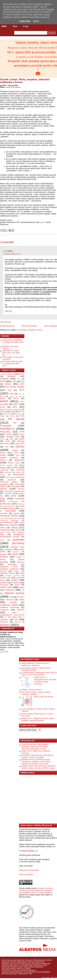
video (22, 600)
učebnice (9, 600)
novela (22, 522)
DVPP (14, 382)
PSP (15, 423)
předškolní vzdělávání (9, 569)
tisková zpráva (14, 593)
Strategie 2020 (13, 437)
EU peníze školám (15, 387)
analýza (15, 450)
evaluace (8, 472)
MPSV (16, 398)
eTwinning (20, 470)
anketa (3, 453)
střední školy (6, 587)
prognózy (16, 552)
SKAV (22, 434)
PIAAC (2, 416)
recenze (3, 571)
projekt (15, 554)
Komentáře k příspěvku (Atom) (30, 330)
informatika (16, 486)
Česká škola (7, 960)
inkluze (18, 87)
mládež (2, 518)
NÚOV (3, 407)
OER (12, 412)
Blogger (46, 978)
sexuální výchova (12, 576)
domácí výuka (14, 463)
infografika (4, 484)
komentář (20, 499)
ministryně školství (9, 516)
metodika (4, 513)
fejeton (19, 472)
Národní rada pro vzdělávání (10, 409)
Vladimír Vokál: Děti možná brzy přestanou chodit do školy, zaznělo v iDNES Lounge (39, 767)
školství (5, 625)
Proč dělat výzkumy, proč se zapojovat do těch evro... (12, 364)
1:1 (1, 374)
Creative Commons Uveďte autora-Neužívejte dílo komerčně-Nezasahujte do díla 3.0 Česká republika (36, 890)
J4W (30, 974)
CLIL (18, 379)
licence (22, 509)
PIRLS (12, 416)
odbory (3, 528)
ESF (22, 384)
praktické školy (18, 547)
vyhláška (13, 602)
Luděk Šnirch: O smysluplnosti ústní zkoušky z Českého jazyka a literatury (45, 681)
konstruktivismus (9, 506)
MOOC (3, 398)
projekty (4, 557)
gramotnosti (20, 477)
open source (5, 532)
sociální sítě (5, 578)
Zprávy (20, 446)
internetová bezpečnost (14, 491)
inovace (21, 489)
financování (19, 475)
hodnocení (12, 480)
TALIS (2, 439)
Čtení (15, 26)
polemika (18, 540)
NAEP (22, 402)
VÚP (7, 447)
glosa (8, 477)
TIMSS (22, 439)
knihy (3, 499)
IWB (12, 394)
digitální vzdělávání (9, 458)
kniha (13, 496)
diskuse (3, 460)
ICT (22, 390)
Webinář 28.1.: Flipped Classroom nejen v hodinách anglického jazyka (38, 719)
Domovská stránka (29, 326)
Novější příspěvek (7, 326)
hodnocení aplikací (9, 482)
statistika (16, 583)
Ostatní (19, 414)
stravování (4, 585)
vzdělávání (4, 610)
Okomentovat (5, 322)
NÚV (15, 407)
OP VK (22, 412)
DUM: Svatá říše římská (43, 697)
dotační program (7, 465)
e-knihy (15, 468)
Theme (4, 972)
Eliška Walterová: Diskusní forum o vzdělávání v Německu (35, 664)
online (17, 530)
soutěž (14, 580)
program (3, 554)
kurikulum (11, 509)
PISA (22, 416)
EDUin (8, 384)
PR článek (16, 419)
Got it (36, 21)
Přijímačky (5, 432)
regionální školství (7, 573)
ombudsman (5, 530)
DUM (3, 381)
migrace (16, 513)
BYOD (22, 374)
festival (3, 475)
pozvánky (18, 543)
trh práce (21, 597)
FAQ (10, 390)
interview (8, 493)
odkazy (15, 528)
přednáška (12, 565)
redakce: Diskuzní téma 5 (32, 690)
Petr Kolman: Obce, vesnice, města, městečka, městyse (36, 693)
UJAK (8, 441)
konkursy (21, 504)
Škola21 (18, 622)
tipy (23, 590)
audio (16, 453)
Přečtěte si (7, 429)
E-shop (5, 652)
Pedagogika (6, 426)
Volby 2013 (20, 444)
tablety (22, 587)
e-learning (4, 470)
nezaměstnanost (7, 522)
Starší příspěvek (50, 326)
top (11, 597)
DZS (22, 382)
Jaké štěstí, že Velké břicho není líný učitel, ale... (11, 353)
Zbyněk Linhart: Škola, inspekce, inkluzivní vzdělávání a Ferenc (25, 81)
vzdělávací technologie (10, 607)
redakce (17, 571)
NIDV (16, 404)
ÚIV (6, 617)
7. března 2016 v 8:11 (12, 254)
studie (17, 585)
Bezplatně (12, 376)
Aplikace (10, 374)
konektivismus (13, 501)
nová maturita (11, 525)
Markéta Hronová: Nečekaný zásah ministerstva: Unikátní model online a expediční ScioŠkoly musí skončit (36, 762)
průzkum (21, 562)
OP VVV (8, 414)
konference (5, 504)
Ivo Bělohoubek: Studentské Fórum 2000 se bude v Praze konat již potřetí (39, 674)
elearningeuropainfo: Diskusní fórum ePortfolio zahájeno (36, 669)
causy (8, 87)
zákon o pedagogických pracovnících (12, 614)
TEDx (12, 439)
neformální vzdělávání (9, 520)
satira (22, 573)
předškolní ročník (9, 567)
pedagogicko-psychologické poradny (12, 536)
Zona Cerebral (44, 972)
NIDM (6, 404)
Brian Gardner (16, 972)
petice (2, 540)
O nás (26, 26)
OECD (3, 412)
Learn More (25, 21)
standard (4, 583)
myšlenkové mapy (14, 518)
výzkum (21, 610)
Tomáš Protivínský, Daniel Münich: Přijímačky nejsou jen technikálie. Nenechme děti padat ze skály (35, 747)
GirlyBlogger (11, 974)
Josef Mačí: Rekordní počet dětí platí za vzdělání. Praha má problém (37, 756)
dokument (20, 460)
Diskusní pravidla (26, 875)
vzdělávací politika (9, 605)
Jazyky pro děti (15, 396)
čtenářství (4, 622)
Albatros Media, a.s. (29, 851)
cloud (18, 455)
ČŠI (12, 87)
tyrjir (5, 251)
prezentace (9, 549)
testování (10, 590)
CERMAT (5, 379)
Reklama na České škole (29, 870)
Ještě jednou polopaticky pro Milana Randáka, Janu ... (13, 342)
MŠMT (4, 26)
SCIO (9, 434)
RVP (22, 432)
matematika (10, 511)
